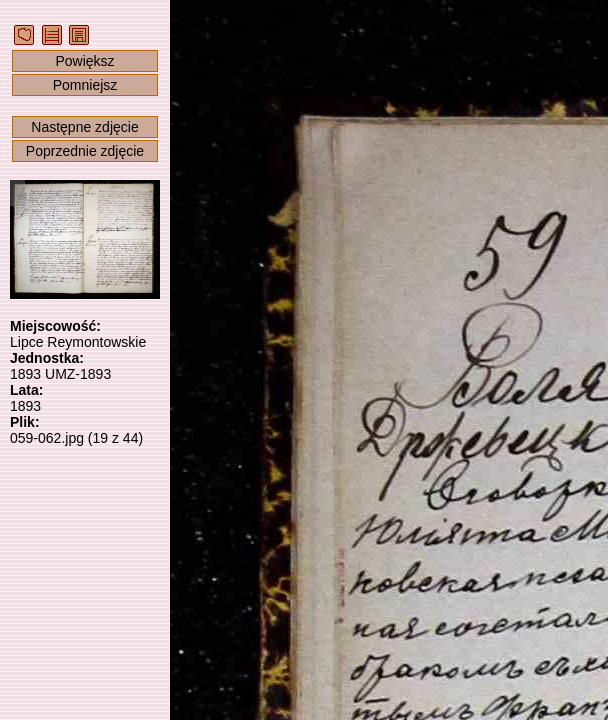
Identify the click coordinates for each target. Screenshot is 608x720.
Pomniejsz (85, 85)
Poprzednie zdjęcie (85, 151)
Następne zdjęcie (84, 127)
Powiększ (84, 61)
